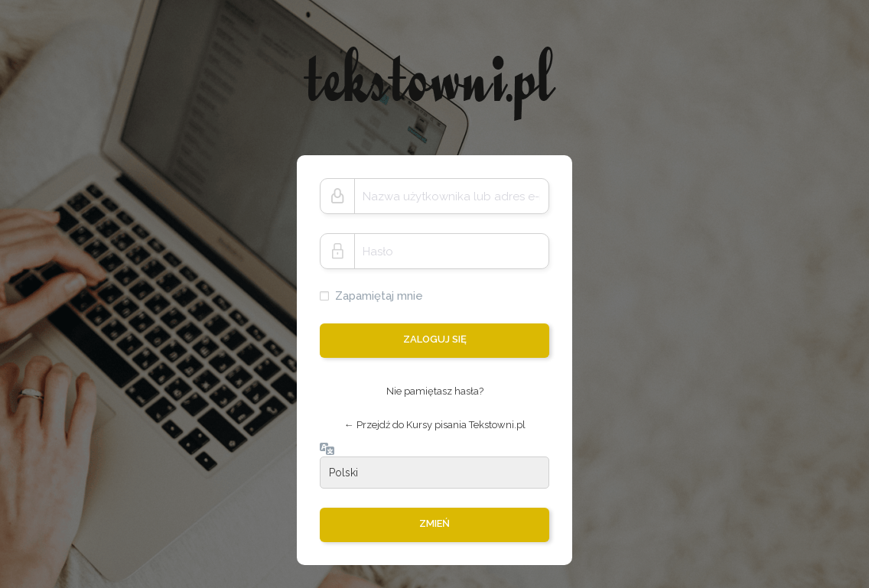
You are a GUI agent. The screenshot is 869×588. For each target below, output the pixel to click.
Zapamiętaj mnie (379, 296)
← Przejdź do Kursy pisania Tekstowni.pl (435, 425)
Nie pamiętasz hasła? (435, 391)
